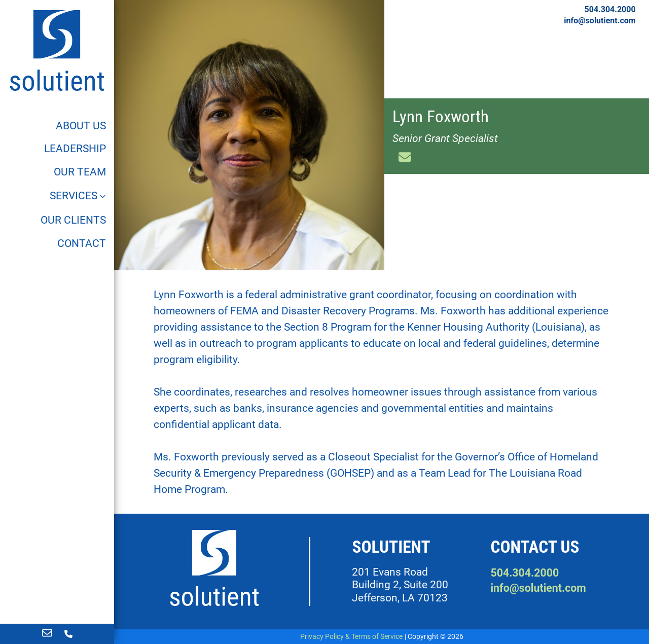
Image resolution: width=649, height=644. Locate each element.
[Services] (78, 196)
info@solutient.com (600, 21)
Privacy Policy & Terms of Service (351, 636)
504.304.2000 (610, 9)
